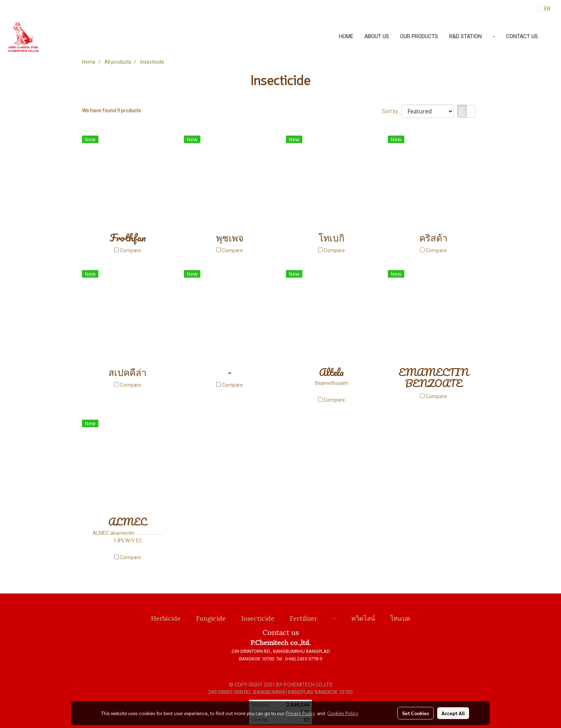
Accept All (453, 713)
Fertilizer (304, 618)
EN (543, 9)
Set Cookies (416, 713)
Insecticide (258, 618)
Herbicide (166, 618)
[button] (550, 37)
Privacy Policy (300, 713)
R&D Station (465, 36)
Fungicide (211, 618)
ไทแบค (400, 618)
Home (346, 36)
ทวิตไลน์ (363, 618)
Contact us (522, 36)
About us (377, 36)
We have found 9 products (111, 111)
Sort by (392, 111)
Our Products (419, 36)
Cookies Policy (343, 713)
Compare (130, 250)
